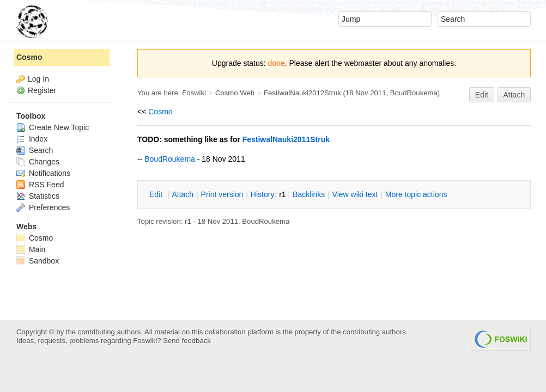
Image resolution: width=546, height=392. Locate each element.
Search (35, 150)
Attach (514, 95)
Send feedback (187, 341)
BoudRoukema (414, 93)
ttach (183, 194)
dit (157, 194)
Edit (482, 95)
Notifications (43, 173)
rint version (222, 194)
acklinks (309, 194)
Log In (38, 79)
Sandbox (38, 261)
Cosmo (160, 112)
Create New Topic (53, 127)
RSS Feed (40, 185)
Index (32, 139)
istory (263, 194)
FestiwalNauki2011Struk (286, 139)
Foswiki (194, 93)
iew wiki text (355, 194)
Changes (38, 162)
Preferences (43, 207)
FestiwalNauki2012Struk (302, 93)
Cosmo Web (235, 93)
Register (42, 90)
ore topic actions (416, 194)
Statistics (38, 196)
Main (31, 249)
